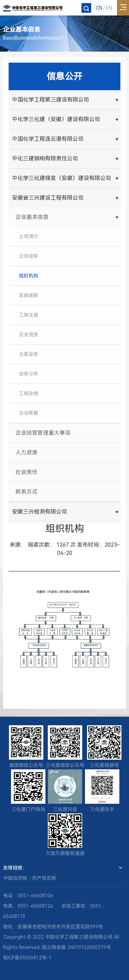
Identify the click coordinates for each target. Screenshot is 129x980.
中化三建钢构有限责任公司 (45, 159)
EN (109, 8)
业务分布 (29, 374)
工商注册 (29, 315)
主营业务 (29, 354)
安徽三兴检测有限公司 (40, 512)
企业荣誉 (29, 413)
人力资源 (26, 452)
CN (99, 8)
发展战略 (29, 295)
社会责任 (26, 472)
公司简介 (29, 236)
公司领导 (29, 256)
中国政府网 (15, 878)
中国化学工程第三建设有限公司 (51, 100)
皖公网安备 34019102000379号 (76, 947)
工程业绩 (29, 393)
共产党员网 (44, 878)
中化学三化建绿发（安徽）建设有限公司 (62, 178)
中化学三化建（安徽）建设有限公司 (56, 119)
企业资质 (29, 335)
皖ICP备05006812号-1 (27, 958)
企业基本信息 (32, 217)
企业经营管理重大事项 (43, 433)
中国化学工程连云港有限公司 (48, 139)
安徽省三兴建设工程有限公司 (48, 198)
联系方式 (26, 492)
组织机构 (29, 276)
